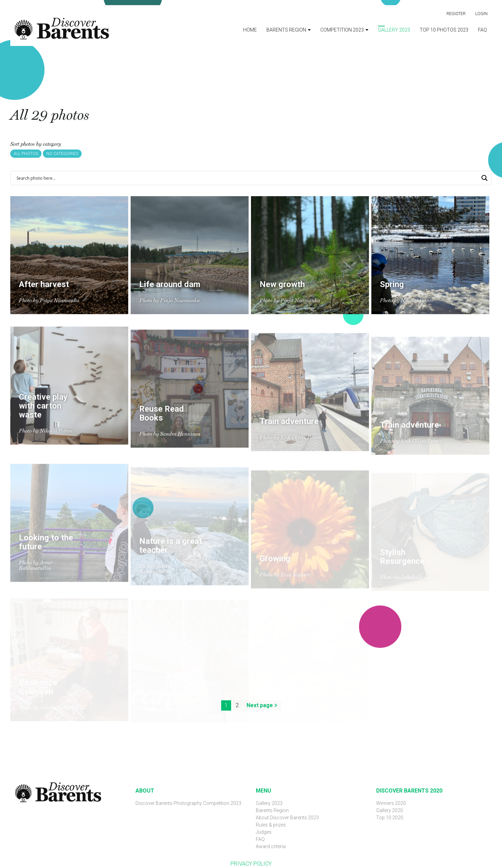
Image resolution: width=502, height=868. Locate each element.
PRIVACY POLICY (251, 864)
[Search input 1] (247, 178)
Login (481, 14)
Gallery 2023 (394, 30)
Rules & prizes (271, 825)
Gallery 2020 (390, 810)
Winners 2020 (391, 803)
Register (456, 14)
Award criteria (271, 846)
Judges (264, 832)
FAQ (482, 30)
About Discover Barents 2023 (287, 818)
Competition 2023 (342, 30)
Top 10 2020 (390, 818)
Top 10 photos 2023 (444, 30)
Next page (262, 705)
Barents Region (286, 30)
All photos (26, 154)
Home (250, 30)
